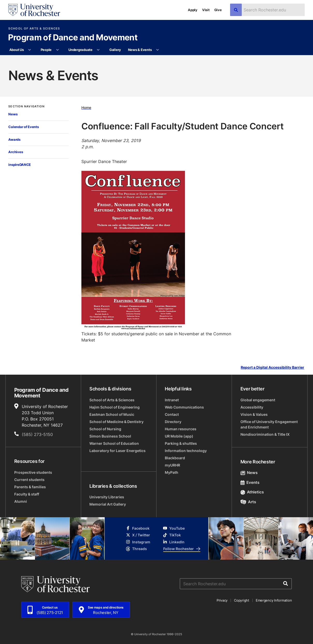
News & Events (140, 50)
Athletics (252, 492)
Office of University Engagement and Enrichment (269, 424)
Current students (29, 480)
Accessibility (252, 407)
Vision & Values (254, 414)
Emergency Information (274, 600)
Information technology (186, 451)
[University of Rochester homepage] (34, 10)
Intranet (172, 400)
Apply (193, 10)
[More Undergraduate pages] (98, 50)
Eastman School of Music (112, 414)
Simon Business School (110, 436)
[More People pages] (57, 50)
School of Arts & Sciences (34, 29)
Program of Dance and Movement (73, 38)
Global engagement (258, 400)
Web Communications (184, 407)
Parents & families (30, 487)
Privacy (222, 600)
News (13, 114)
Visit (206, 10)
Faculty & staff (27, 494)
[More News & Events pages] (158, 50)
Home (86, 108)
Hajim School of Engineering (115, 407)
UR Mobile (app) (179, 436)
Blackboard (175, 458)
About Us (17, 50)
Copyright (242, 600)
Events (250, 482)
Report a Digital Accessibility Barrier (272, 368)
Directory (173, 422)
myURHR (172, 465)
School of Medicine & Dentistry (116, 422)
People (46, 50)
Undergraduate (80, 50)
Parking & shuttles (181, 443)
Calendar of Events (23, 127)
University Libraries (107, 497)
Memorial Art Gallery (108, 504)
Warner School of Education (114, 443)
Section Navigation (26, 106)
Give (218, 10)
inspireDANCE (20, 165)
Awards (14, 139)
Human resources (181, 429)
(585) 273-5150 (37, 434)
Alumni (21, 501)
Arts (248, 502)
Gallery (115, 50)
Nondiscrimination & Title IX (265, 434)
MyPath (172, 472)
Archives (16, 152)
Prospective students (33, 472)
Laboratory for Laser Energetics (118, 451)
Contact (172, 414)
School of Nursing (105, 429)
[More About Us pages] (30, 50)
